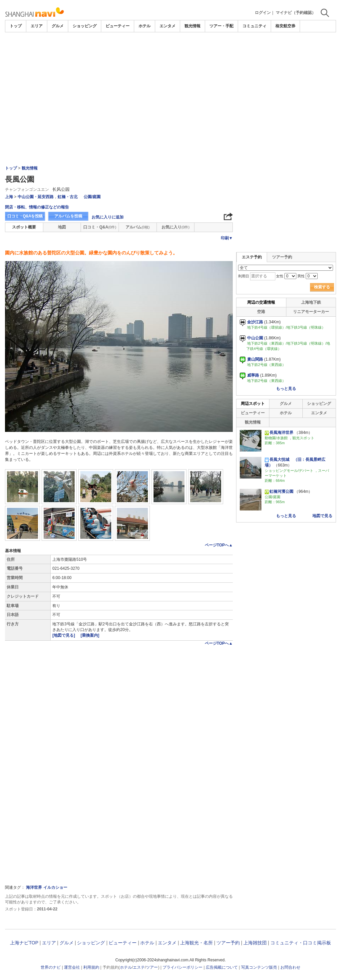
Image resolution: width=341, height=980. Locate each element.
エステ (139, 967)
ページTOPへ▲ (219, 545)
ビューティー (118, 26)
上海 (9, 197)
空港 (261, 312)
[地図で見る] (64, 635)
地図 (62, 227)
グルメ (58, 26)
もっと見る (286, 389)
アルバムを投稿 (68, 216)
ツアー (152, 967)
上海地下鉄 (311, 302)
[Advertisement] (170, 82)
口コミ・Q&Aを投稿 (25, 216)
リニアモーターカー (311, 312)
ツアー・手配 (221, 26)
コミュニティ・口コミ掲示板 (301, 943)
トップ (16, 26)
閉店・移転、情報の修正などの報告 (37, 207)
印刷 (227, 238)
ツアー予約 (282, 257)
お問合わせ (290, 967)
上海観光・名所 (196, 943)
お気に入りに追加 (108, 217)
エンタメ (168, 26)
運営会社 (72, 967)
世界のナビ (51, 967)
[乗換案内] (90, 635)
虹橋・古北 (68, 197)
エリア (37, 26)
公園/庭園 (92, 197)
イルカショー (55, 887)
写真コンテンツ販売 (259, 967)
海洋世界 (34, 887)
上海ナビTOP (24, 943)
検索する (322, 287)
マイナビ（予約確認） (296, 13)
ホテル (145, 26)
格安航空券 (285, 26)
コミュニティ (254, 26)
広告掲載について (222, 967)
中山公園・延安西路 (36, 197)
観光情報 (192, 26)
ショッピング (85, 26)
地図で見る (322, 516)
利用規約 (91, 967)
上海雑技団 (255, 943)
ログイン (263, 13)
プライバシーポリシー (182, 967)
